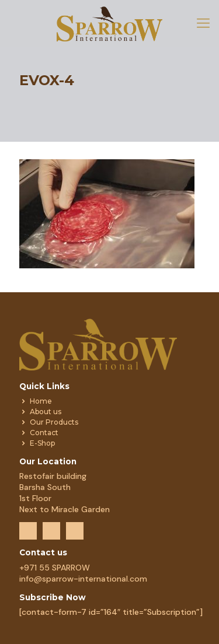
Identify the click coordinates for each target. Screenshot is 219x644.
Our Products (54, 422)
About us (46, 412)
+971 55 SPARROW (55, 568)
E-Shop (42, 443)
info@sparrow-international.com (83, 579)
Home (41, 401)
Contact (44, 433)
